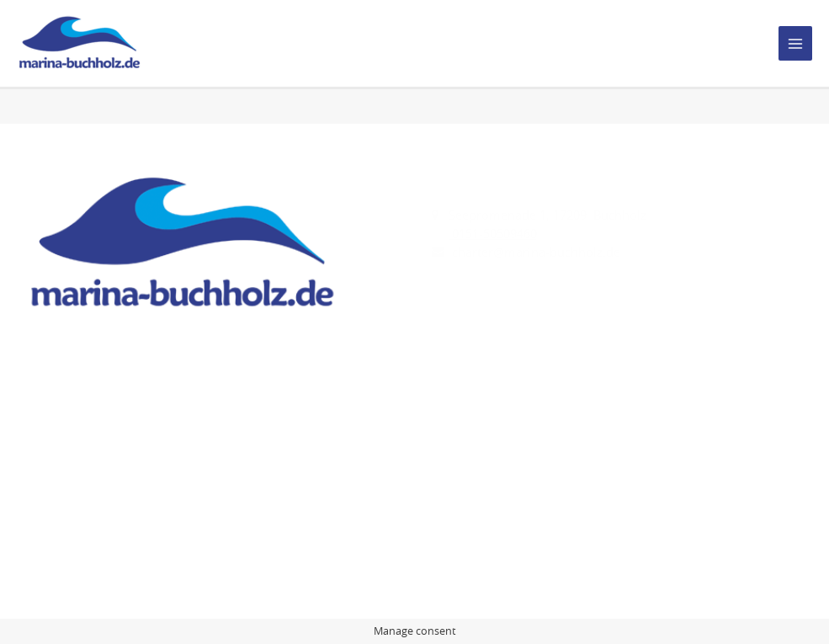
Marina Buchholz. (156, 585)
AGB (37, 516)
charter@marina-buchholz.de (534, 252)
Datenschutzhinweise (86, 497)
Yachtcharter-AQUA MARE (505, 479)
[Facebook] (39, 370)
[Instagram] (74, 370)
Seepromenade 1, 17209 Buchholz (547, 215)
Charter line (465, 497)
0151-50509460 (493, 234)
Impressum (58, 479)
